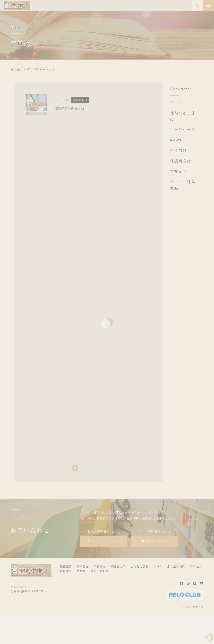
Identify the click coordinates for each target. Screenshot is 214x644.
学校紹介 (179, 171)
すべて (177, 102)
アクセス (196, 568)
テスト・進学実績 (183, 185)
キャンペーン (183, 130)
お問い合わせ (100, 572)
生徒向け (179, 150)
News (176, 140)
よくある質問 (176, 568)
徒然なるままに (183, 116)
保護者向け (181, 161)
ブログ (158, 568)
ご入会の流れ (139, 568)
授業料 (81, 572)
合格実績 (66, 572)
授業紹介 (83, 568)
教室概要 (66, 568)
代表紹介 (100, 568)
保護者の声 (118, 568)
